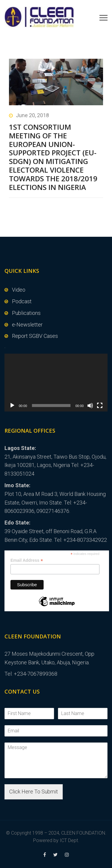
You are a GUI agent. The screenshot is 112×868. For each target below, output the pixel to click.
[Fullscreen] (100, 406)
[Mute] (90, 406)
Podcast (22, 301)
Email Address (27, 560)
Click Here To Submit (34, 792)
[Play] (12, 406)
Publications (26, 313)
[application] (56, 383)
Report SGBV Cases (35, 336)
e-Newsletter (27, 325)
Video (19, 290)
